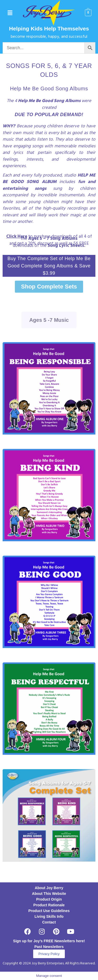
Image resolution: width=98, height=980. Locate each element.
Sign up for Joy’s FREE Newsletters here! (49, 941)
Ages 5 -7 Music (49, 320)
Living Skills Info (49, 916)
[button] (10, 13)
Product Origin (49, 899)
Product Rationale (49, 905)
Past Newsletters (49, 947)
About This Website (49, 894)
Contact (49, 922)
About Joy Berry (49, 888)
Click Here (17, 237)
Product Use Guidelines (49, 911)
